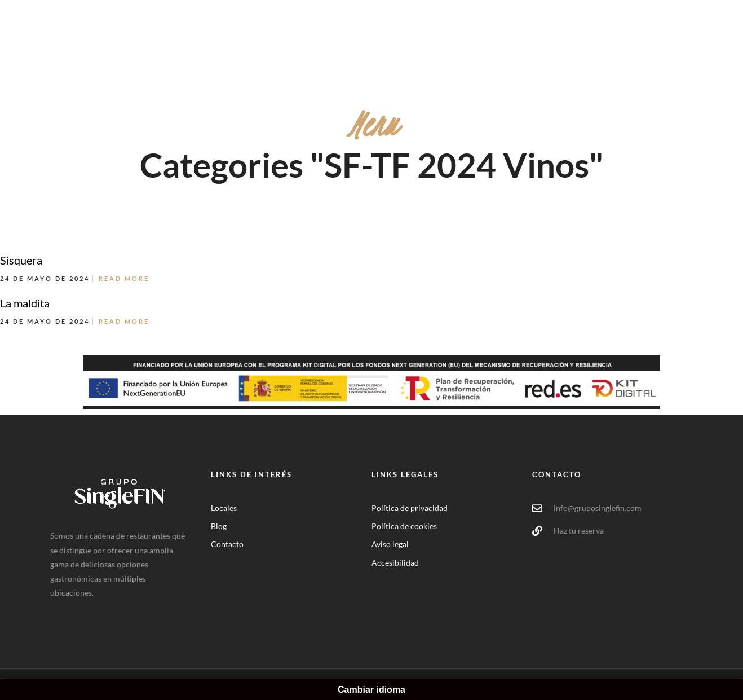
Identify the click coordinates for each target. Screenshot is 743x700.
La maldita (25, 303)
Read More (124, 278)
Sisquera (21, 260)
